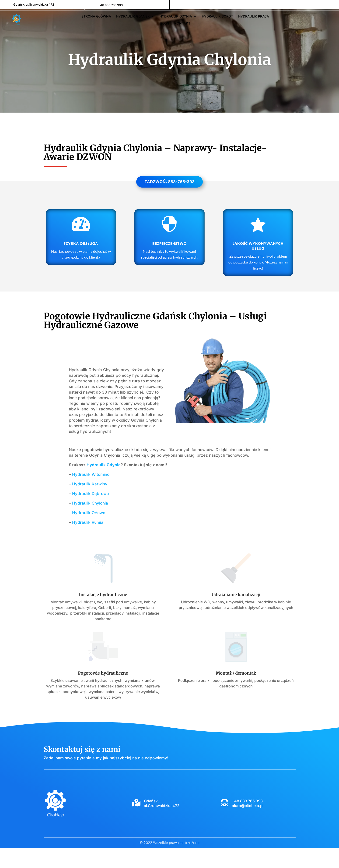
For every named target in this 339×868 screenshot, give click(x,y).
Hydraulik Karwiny (90, 504)
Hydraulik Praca (254, 16)
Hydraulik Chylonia (90, 523)
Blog (165, 23)
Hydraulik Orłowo (89, 533)
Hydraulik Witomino (91, 494)
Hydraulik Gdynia (176, 16)
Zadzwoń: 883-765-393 (169, 202)
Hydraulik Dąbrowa (91, 514)
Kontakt (182, 23)
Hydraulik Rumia (88, 542)
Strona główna (96, 16)
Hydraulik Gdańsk (133, 16)
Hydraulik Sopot (217, 16)
